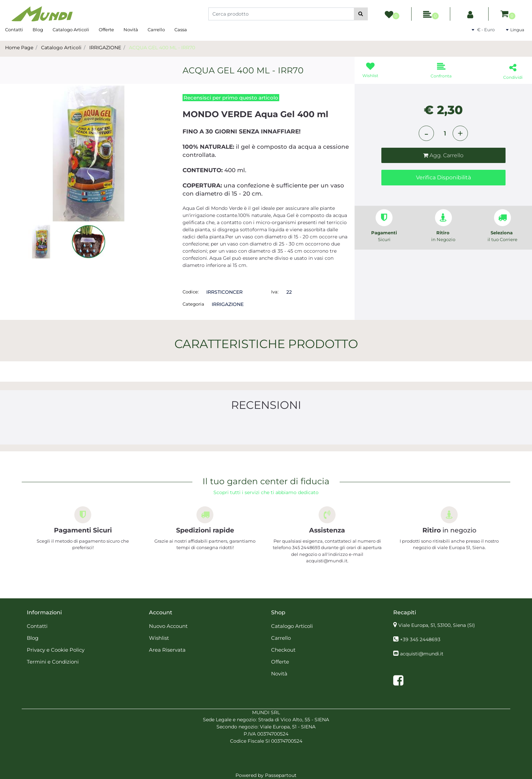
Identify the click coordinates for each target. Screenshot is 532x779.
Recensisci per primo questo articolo (231, 98)
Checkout (283, 650)
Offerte (106, 30)
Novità (131, 30)
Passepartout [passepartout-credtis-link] (281, 775)
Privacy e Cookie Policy (56, 650)
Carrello (156, 30)
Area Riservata (167, 650)
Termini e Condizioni (53, 662)
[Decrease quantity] (426, 133)
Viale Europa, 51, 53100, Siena (437, 625)
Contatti (14, 30)
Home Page (19, 48)
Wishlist (159, 638)
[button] (361, 14)
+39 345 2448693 (420, 639)
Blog (38, 30)
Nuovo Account (168, 626)
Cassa (181, 30)
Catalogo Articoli (71, 30)
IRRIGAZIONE (105, 48)
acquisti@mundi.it (422, 654)
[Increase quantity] (460, 133)
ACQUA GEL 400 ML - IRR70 (162, 48)
